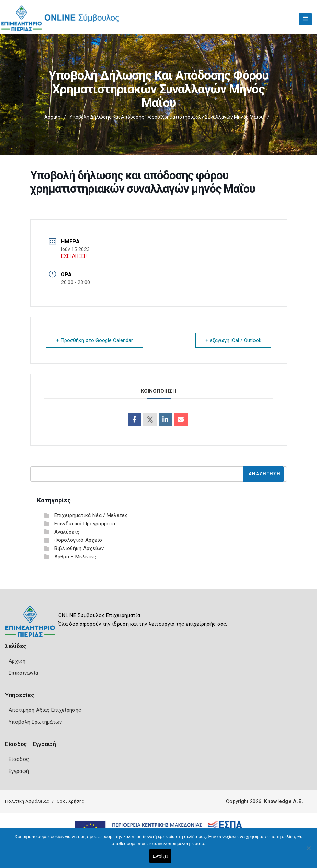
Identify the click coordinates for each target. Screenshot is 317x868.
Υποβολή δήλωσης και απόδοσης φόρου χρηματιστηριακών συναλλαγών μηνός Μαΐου (167, 117)
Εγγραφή (19, 771)
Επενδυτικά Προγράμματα (85, 524)
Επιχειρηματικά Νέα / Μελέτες (91, 515)
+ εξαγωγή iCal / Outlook (233, 340)
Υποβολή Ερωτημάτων (35, 722)
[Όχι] (308, 852)
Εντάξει (160, 856)
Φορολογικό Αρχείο (78, 540)
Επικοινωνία (23, 673)
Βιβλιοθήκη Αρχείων (79, 548)
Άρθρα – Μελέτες (75, 557)
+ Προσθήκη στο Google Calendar (94, 340)
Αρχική (52, 117)
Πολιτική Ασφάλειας (27, 801)
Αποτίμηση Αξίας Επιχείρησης (45, 710)
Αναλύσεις (67, 532)
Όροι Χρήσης (70, 801)
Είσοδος (19, 759)
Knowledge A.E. (283, 801)
